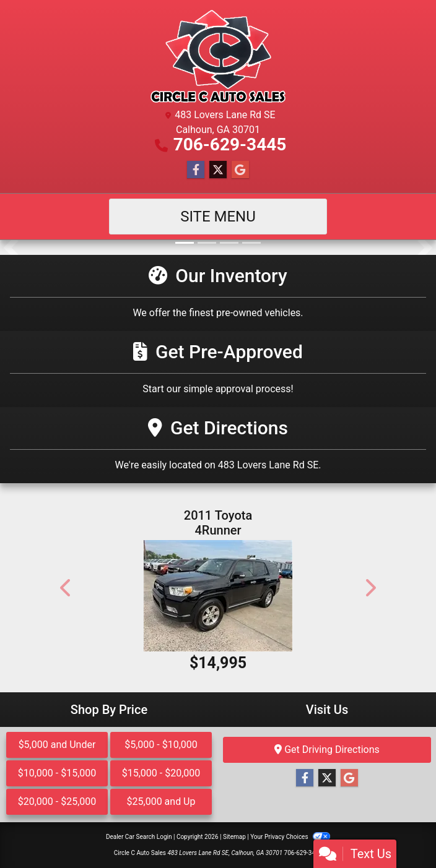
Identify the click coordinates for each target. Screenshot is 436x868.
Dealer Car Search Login (139, 837)
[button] (11, 247)
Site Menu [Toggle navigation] (218, 217)
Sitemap (234, 837)
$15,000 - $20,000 (161, 773)
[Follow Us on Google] (240, 170)
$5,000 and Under (57, 745)
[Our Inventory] (218, 293)
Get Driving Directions (327, 750)
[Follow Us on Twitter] (218, 170)
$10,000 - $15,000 (57, 773)
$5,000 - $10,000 (161, 745)
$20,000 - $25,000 (57, 801)
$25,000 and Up (161, 801)
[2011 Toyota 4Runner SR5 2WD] (218, 596)
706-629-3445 (230, 144)
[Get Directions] (218, 445)
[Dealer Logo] (218, 56)
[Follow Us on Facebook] (196, 170)
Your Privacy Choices (290, 837)
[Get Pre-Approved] (218, 369)
